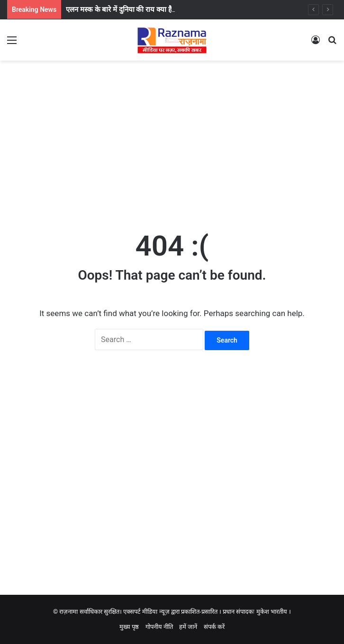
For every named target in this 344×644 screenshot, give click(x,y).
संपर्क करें (214, 627)
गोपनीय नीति (159, 627)
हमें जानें (188, 627)
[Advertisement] (172, 136)
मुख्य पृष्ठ (129, 627)
